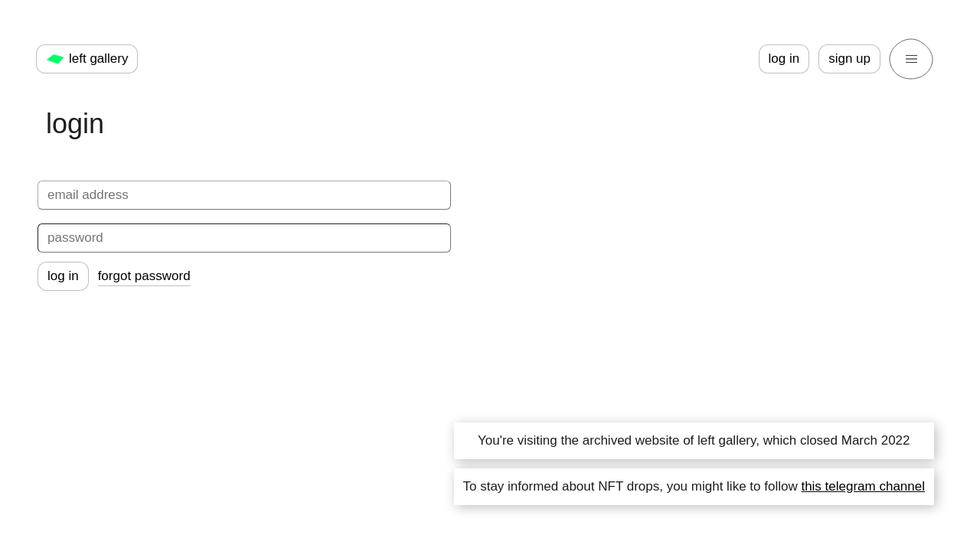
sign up (849, 59)
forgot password (144, 276)
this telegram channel (863, 486)
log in (784, 59)
